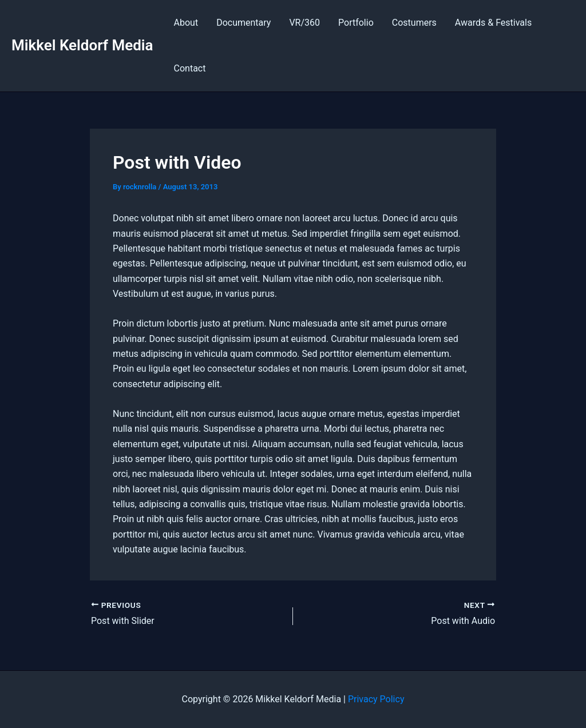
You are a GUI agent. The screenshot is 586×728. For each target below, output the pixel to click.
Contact (190, 68)
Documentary (243, 23)
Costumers (414, 23)
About (186, 23)
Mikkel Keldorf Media (82, 45)
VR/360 (304, 23)
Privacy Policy (376, 699)
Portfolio (356, 23)
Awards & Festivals (493, 23)
